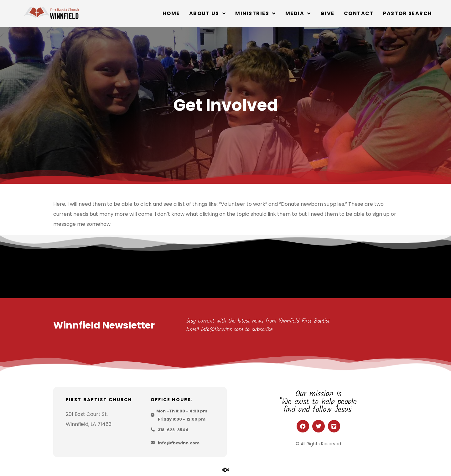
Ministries (256, 13)
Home (171, 13)
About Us (208, 13)
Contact (359, 13)
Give (327, 13)
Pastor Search (408, 13)
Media (298, 13)
